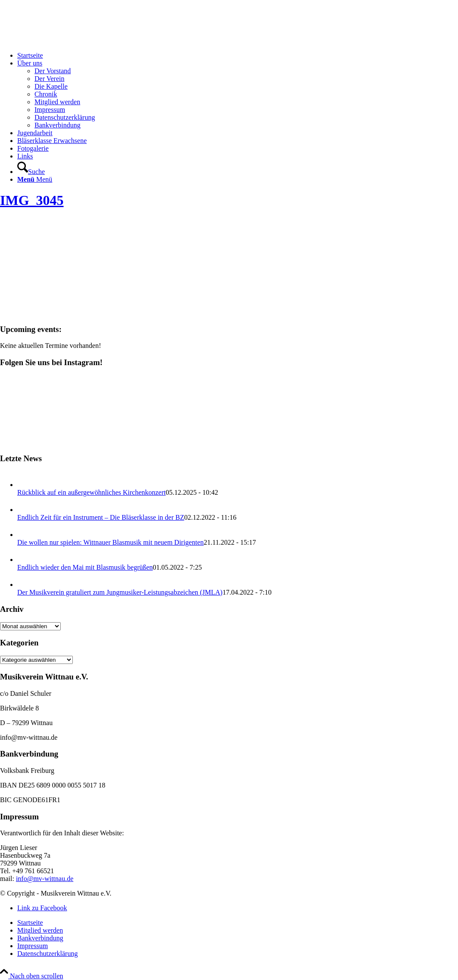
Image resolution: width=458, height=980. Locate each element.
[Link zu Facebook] (42, 908)
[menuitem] (238, 56)
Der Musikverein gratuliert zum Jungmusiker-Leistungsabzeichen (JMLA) (120, 592)
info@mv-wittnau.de (45, 879)
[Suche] (31, 172)
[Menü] (35, 179)
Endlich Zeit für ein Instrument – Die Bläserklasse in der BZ (101, 517)
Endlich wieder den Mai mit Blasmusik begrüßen (85, 567)
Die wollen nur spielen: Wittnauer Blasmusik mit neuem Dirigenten (111, 542)
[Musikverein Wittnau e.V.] (65, 41)
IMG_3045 (32, 200)
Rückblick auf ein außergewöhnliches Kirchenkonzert (91, 492)
